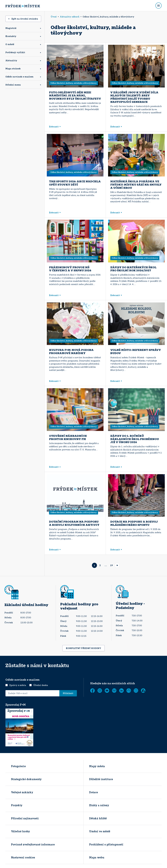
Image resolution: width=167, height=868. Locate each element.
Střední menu (13, 85)
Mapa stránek (13, 68)
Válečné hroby (20, 831)
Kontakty (11, 36)
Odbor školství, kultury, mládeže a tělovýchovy (74, 83)
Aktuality (11, 60)
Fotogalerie (18, 766)
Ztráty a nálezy (99, 805)
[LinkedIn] (121, 691)
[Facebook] (92, 691)
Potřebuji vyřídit (15, 52)
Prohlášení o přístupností (106, 844)
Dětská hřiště (98, 818)
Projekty (17, 805)
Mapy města (97, 766)
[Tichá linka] (129, 691)
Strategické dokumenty (26, 779)
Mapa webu (97, 857)
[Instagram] (100, 691)
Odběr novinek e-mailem (19, 77)
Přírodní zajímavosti (25, 818)
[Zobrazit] (136, 691)
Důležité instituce (101, 779)
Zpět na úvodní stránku (23, 19)
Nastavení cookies (23, 857)
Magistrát (11, 28)
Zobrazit (55, 127)
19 (111, 565)
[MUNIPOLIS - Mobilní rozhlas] (114, 691)
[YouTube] (107, 691)
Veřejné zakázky (22, 792)
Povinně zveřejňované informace (33, 844)
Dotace (94, 792)
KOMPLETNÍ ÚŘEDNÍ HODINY (84, 648)
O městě (10, 44)
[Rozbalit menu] (159, 6)
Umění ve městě (100, 831)
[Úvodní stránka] (23, 6)
